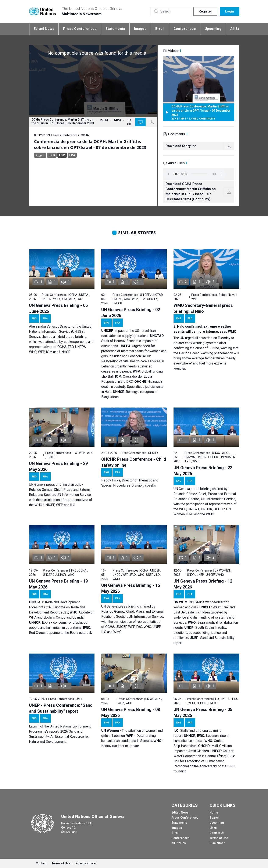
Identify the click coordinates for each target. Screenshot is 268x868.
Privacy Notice (85, 863)
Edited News (44, 29)
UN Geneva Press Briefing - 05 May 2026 (203, 712)
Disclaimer (217, 843)
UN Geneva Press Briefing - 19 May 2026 (58, 584)
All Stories (179, 843)
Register (205, 11)
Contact (41, 863)
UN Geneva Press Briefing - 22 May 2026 (203, 471)
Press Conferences (80, 29)
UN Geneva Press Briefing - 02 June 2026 (131, 313)
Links (213, 828)
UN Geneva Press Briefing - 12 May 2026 (203, 584)
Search (215, 818)
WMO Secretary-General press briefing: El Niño (203, 308)
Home (214, 812)
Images (140, 29)
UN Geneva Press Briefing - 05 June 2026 (58, 308)
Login (229, 11)
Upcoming (213, 29)
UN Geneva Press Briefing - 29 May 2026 (58, 466)
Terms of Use (219, 838)
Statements (115, 29)
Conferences (185, 29)
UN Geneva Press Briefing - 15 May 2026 (131, 588)
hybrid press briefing (71, 337)
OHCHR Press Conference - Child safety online (134, 462)
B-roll (160, 29)
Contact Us (217, 833)
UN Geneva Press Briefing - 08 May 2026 (131, 712)
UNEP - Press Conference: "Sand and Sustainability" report (61, 708)
